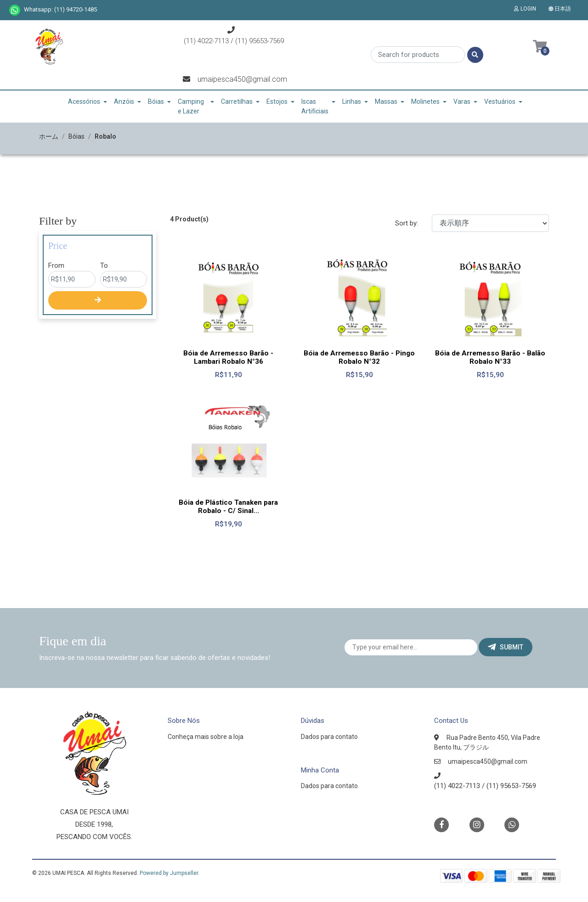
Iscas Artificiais (315, 106)
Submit (506, 647)
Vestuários (500, 101)
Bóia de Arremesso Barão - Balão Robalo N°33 (490, 357)
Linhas (352, 101)
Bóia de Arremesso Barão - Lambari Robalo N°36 (228, 357)
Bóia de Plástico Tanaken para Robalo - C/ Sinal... (228, 507)
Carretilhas (237, 101)
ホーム (49, 136)
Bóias (156, 101)
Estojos (277, 101)
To (104, 265)
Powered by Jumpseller (169, 873)
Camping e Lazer (191, 106)
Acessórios (84, 101)
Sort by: (407, 223)
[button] (562, 9)
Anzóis (124, 101)
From (56, 265)
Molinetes (425, 101)
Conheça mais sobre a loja (206, 737)
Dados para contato (329, 737)
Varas (462, 101)
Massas (386, 101)
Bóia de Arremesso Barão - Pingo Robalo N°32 (359, 357)
